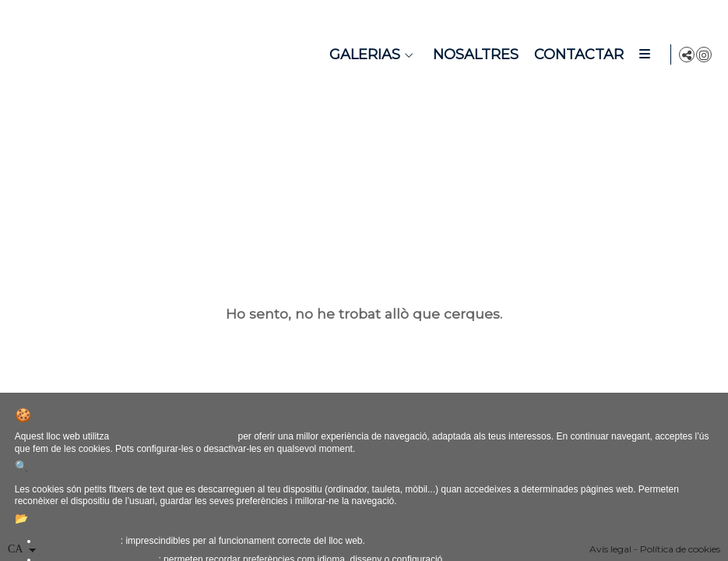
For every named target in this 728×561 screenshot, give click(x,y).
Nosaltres (473, 55)
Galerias (362, 55)
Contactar (576, 55)
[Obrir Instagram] (704, 55)
